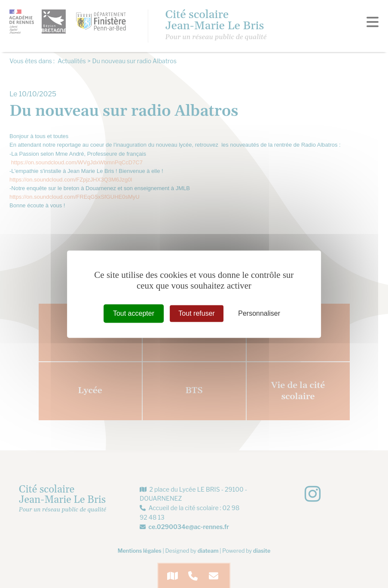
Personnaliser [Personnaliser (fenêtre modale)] (259, 313)
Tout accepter (134, 313)
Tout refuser (196, 313)
